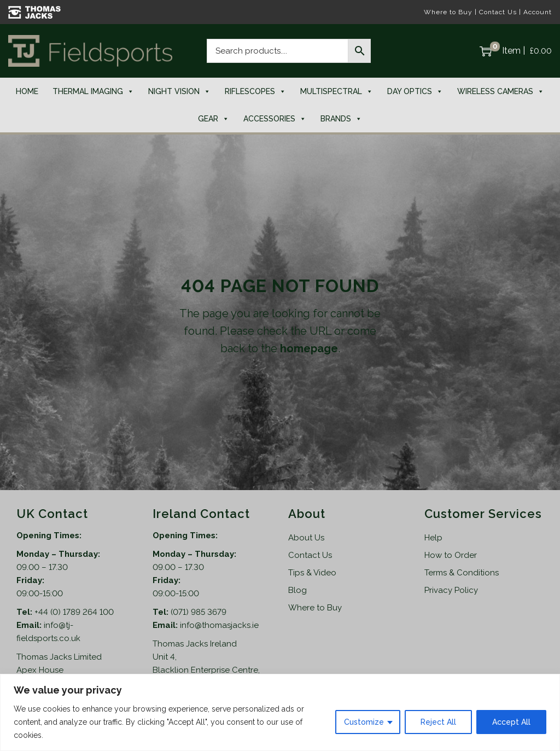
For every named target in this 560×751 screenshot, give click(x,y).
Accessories (275, 119)
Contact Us (498, 12)
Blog (297, 590)
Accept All (511, 722)
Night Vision (179, 91)
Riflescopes (255, 91)
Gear (214, 119)
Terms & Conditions (462, 573)
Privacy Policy (451, 590)
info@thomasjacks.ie (219, 625)
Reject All (438, 722)
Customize (364, 722)
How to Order (451, 555)
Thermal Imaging (93, 91)
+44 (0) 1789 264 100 (74, 612)
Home (27, 91)
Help (433, 538)
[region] (280, 712)
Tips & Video (312, 573)
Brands (341, 119)
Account (538, 12)
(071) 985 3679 (199, 612)
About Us (306, 538)
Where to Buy (448, 12)
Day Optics (415, 91)
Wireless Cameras (501, 91)
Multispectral (337, 91)
